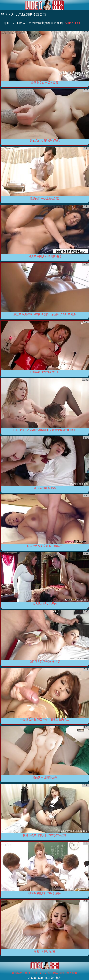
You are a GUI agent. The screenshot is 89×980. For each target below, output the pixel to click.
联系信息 (17, 973)
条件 (28, 973)
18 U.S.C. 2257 (42, 973)
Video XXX (73, 23)
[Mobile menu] (3, 5)
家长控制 (72, 973)
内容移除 (59, 973)
